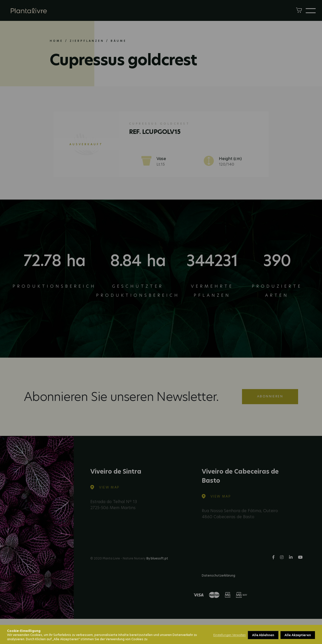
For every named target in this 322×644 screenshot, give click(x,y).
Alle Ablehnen (263, 635)
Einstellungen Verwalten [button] (230, 635)
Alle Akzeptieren (298, 635)
